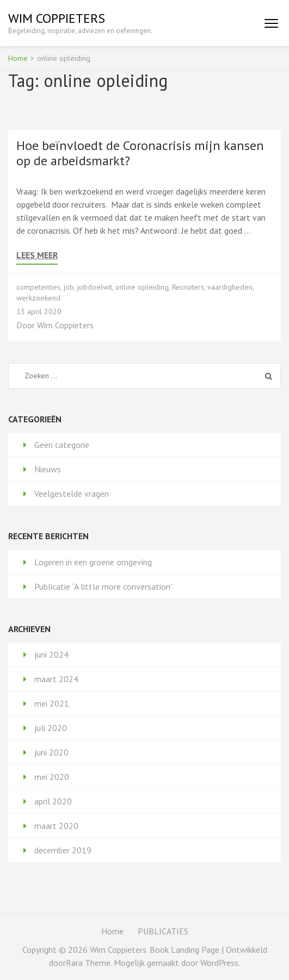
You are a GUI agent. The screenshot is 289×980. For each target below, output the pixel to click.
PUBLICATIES (163, 931)
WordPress (219, 963)
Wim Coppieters (57, 18)
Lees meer (37, 255)
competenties (38, 287)
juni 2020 (51, 752)
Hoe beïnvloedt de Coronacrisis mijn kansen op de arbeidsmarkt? (140, 153)
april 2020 (53, 801)
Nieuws (48, 469)
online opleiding (142, 287)
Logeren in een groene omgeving (93, 562)
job (69, 287)
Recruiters (188, 287)
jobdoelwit (95, 287)
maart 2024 (56, 679)
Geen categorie (62, 445)
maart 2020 (56, 826)
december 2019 (63, 850)
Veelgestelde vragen (72, 494)
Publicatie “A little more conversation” (104, 586)
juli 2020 (51, 728)
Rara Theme (88, 963)
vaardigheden (230, 287)
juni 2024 (51, 654)
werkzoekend (38, 298)
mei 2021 (52, 703)
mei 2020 (52, 777)
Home (112, 931)
